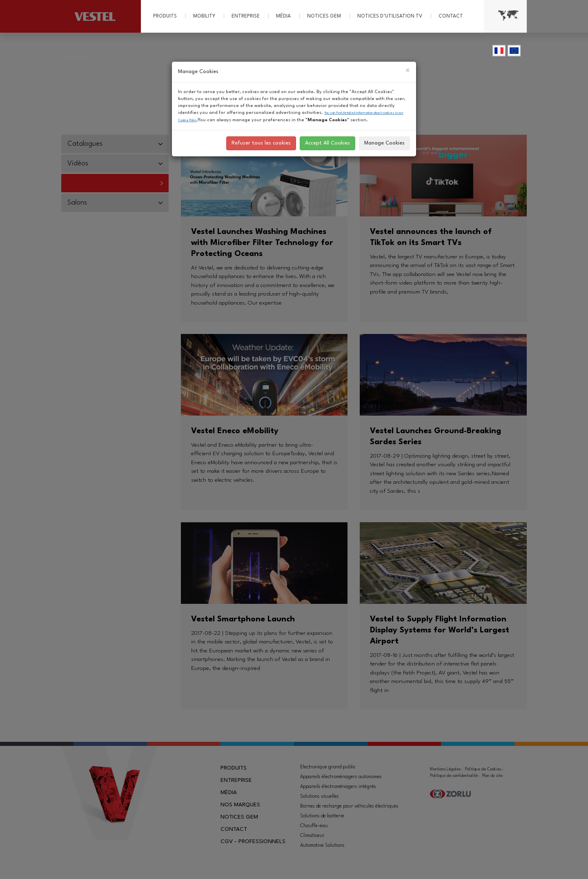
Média (283, 16)
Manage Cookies (384, 143)
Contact (451, 16)
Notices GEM (324, 16)
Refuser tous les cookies (261, 143)
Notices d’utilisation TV (390, 16)
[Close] (408, 71)
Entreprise (246, 16)
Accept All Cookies (327, 143)
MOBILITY (204, 16)
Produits (165, 16)
